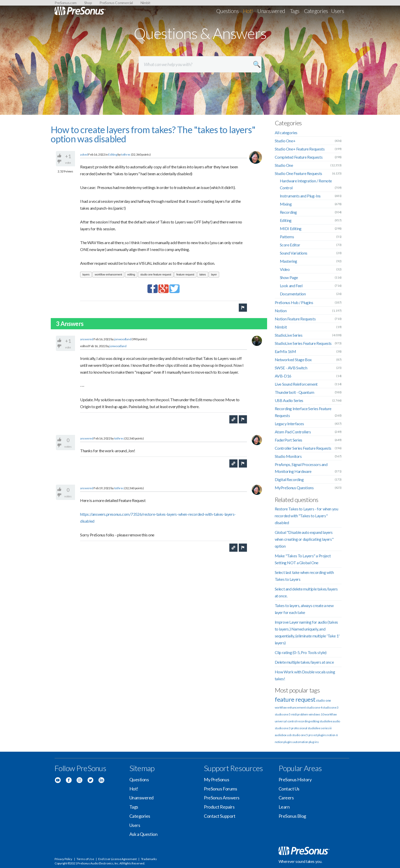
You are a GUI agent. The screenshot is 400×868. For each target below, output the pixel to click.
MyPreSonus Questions (294, 488)
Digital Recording (289, 479)
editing (131, 274)
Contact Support (220, 816)
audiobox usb (283, 735)
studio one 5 (283, 714)
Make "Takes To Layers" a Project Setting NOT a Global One (303, 559)
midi (294, 714)
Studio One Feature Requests (298, 173)
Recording (288, 212)
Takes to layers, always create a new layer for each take (304, 609)
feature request (185, 274)
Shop (88, 3)
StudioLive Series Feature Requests (303, 343)
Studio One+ (285, 141)
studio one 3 (330, 707)
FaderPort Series (289, 440)
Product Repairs (219, 807)
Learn (284, 807)
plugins (288, 742)
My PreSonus (216, 779)
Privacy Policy (63, 859)
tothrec (126, 154)
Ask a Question (143, 834)
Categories (316, 11)
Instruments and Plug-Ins (300, 196)
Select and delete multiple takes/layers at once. (306, 592)
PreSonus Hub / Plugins (294, 302)
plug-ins (314, 742)
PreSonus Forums (220, 789)
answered (87, 339)
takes (203, 274)
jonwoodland (123, 339)
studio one (323, 700)
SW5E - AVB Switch (291, 368)
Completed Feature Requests (299, 157)
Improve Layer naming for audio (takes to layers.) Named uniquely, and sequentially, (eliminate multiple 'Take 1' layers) (307, 632)
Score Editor (290, 245)
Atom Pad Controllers (293, 432)
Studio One (284, 165)
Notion (281, 311)
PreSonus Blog (292, 816)
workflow (331, 714)
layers (86, 274)
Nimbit (146, 3)
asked (84, 154)
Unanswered (271, 11)
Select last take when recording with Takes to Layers (304, 576)
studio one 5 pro (302, 735)
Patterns (287, 237)
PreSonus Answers (222, 798)
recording (303, 721)
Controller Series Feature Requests (303, 448)
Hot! (248, 11)
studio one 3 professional (291, 728)
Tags (295, 11)
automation (301, 742)
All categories (286, 133)
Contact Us (289, 789)
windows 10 (316, 714)
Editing (113, 154)
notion (279, 742)
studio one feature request (156, 274)
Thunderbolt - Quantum (295, 392)
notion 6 (332, 735)
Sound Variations (294, 253)
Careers (286, 798)
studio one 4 (314, 707)
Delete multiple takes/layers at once (304, 662)
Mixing (286, 204)
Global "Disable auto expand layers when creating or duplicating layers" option (304, 539)
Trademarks (149, 859)
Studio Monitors (288, 456)
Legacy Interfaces (289, 424)
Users (337, 11)
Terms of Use (85, 859)
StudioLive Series (289, 335)
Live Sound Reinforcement (296, 384)
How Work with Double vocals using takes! (305, 675)
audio (336, 721)
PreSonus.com (66, 3)
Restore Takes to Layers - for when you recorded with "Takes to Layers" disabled (307, 516)
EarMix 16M (285, 351)
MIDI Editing (291, 228)
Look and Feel (291, 286)
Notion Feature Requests (295, 319)
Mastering (289, 261)
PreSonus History (295, 779)
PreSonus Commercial (116, 3)
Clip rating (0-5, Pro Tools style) (301, 652)
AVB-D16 (283, 376)
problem (303, 714)
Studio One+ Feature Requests (300, 149)
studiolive (326, 721)
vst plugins (320, 735)
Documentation (293, 294)
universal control (286, 721)
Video (285, 269)
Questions (227, 11)
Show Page (289, 277)
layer (214, 274)
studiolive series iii (320, 728)
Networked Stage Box (293, 360)
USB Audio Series (289, 400)
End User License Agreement (117, 859)
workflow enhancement (108, 274)
